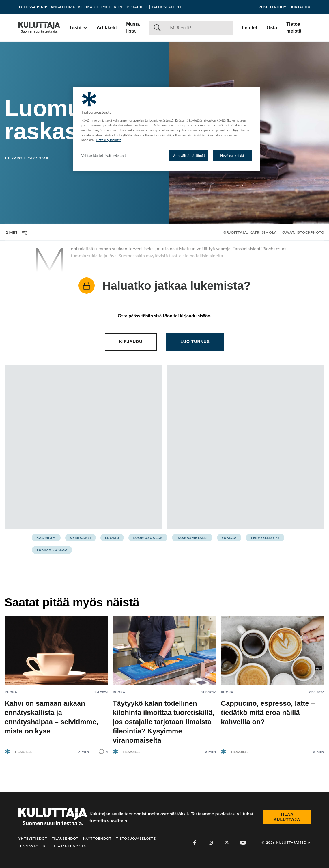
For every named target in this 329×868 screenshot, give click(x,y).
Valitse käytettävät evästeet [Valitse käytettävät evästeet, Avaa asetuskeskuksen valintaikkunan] (104, 155)
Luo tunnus (195, 342)
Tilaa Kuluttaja (287, 817)
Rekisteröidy (272, 7)
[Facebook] (195, 843)
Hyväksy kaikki (232, 155)
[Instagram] (211, 843)
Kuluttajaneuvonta (65, 846)
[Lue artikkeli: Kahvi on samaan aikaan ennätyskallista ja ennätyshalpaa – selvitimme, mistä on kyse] (56, 681)
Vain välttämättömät (189, 155)
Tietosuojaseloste (136, 838)
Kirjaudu (301, 7)
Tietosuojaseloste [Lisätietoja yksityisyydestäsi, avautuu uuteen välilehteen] (109, 140)
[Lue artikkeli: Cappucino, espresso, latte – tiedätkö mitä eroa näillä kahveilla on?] (273, 681)
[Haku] (199, 28)
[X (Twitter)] (227, 843)
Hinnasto (29, 846)
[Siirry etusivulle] (39, 28)
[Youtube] (243, 843)
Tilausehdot (65, 838)
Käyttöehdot (97, 838)
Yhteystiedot (33, 838)
